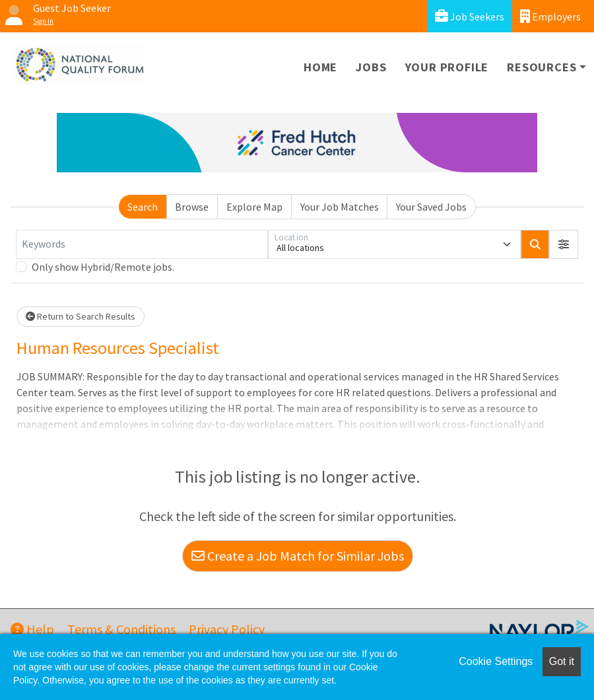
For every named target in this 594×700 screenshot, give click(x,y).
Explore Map (254, 207)
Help (32, 629)
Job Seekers (470, 16)
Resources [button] (542, 67)
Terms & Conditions (121, 629)
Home (320, 67)
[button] (564, 244)
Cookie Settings (496, 661)
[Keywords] (142, 244)
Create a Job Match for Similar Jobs (298, 556)
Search (143, 207)
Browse (192, 207)
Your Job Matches (340, 207)
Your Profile (447, 67)
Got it (562, 661)
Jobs (371, 67)
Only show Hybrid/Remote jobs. (103, 267)
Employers (550, 16)
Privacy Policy (227, 629)
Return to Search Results (81, 316)
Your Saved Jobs (431, 207)
